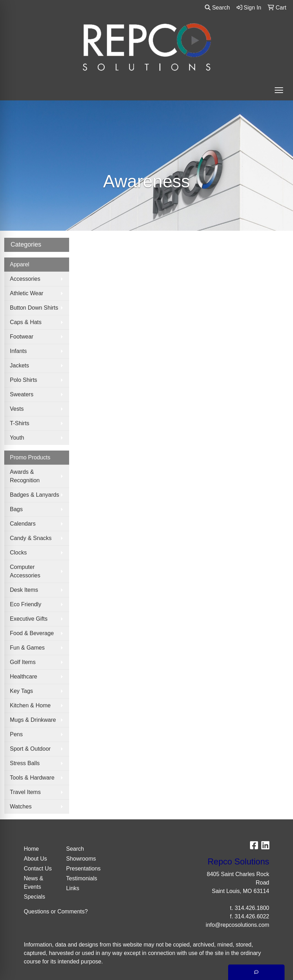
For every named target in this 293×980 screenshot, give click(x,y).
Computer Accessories (25, 571)
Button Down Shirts (34, 308)
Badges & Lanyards (35, 495)
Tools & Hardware (32, 778)
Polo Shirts (23, 380)
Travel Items (25, 792)
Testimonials (82, 878)
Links (73, 888)
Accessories (25, 279)
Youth (17, 438)
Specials (35, 897)
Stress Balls (25, 763)
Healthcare (23, 677)
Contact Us (38, 869)
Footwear (22, 337)
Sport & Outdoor (30, 749)
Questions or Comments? (56, 911)
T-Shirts (20, 423)
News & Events (34, 883)
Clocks (18, 553)
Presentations (83, 869)
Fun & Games (27, 648)
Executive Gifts (29, 619)
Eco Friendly (26, 604)
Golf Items (23, 662)
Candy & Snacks (31, 538)
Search (217, 8)
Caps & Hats (26, 322)
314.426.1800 (252, 908)
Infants (18, 351)
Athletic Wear (27, 293)
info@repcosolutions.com (238, 925)
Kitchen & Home (30, 705)
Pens (16, 734)
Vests (17, 409)
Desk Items (24, 590)
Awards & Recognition (25, 476)
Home (32, 849)
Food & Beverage (32, 633)
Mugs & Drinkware (33, 720)
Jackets (19, 365)
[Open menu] (279, 90)
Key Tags (22, 691)
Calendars (23, 524)
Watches (21, 807)
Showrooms (81, 859)
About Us (36, 859)
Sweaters (22, 394)
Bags (16, 509)
